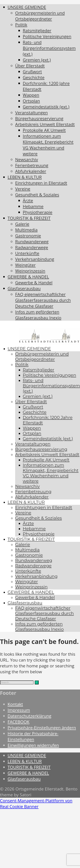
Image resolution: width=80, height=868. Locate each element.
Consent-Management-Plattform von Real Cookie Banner (36, 804)
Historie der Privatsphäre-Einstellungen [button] (33, 736)
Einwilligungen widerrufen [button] (33, 745)
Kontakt (15, 704)
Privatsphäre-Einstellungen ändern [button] (42, 728)
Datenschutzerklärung (29, 716)
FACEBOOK (18, 722)
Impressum (19, 710)
